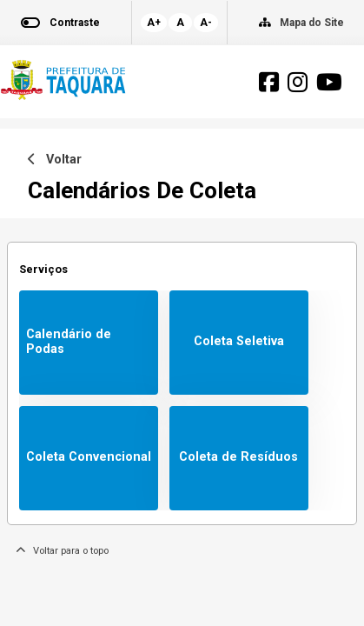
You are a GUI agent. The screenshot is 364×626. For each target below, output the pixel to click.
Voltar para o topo (62, 551)
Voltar (55, 160)
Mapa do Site (312, 23)
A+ (154, 23)
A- (206, 23)
